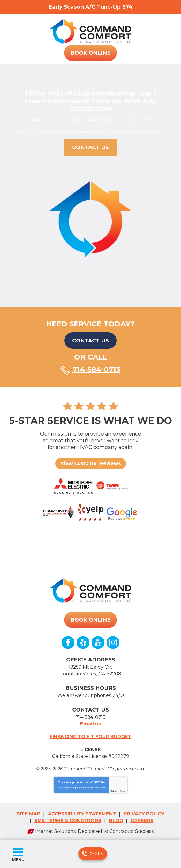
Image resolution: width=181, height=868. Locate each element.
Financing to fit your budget (90, 735)
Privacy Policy (76, 785)
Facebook (68, 642)
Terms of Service (94, 785)
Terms (122, 789)
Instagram (113, 642)
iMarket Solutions (55, 828)
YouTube (98, 642)
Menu (18, 860)
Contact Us (90, 340)
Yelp (83, 642)
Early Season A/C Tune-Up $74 (90, 7)
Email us (90, 722)
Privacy (114, 789)
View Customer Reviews (91, 463)
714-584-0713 (84, 854)
